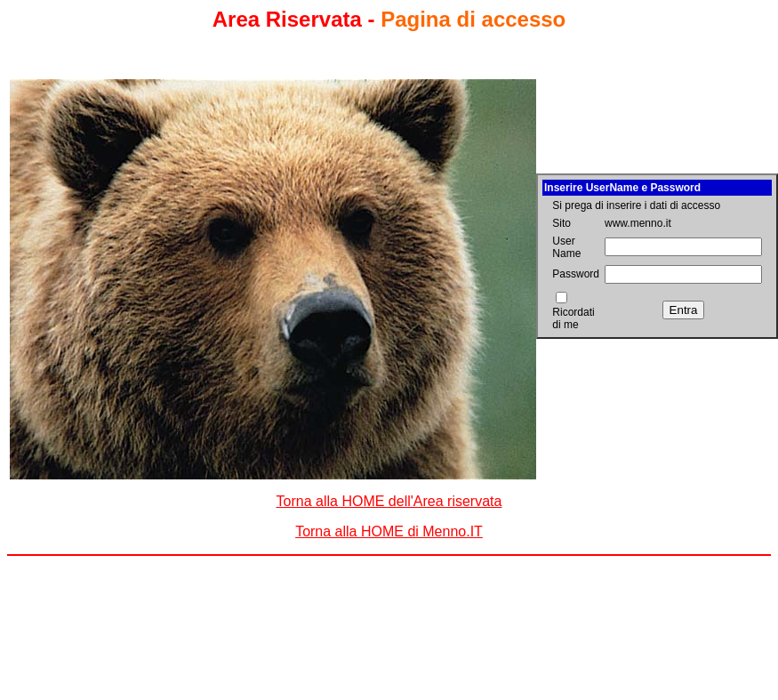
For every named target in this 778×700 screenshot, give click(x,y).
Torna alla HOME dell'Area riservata (389, 501)
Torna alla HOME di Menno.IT (389, 531)
